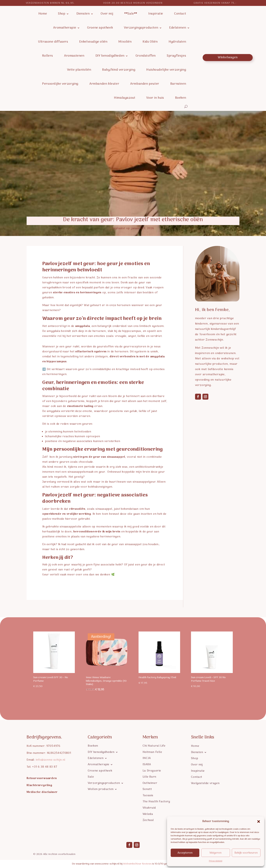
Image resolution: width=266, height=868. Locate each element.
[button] (259, 822)
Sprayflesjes (176, 56)
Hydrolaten (177, 42)
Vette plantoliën (79, 70)
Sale (91, 777)
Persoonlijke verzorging (60, 84)
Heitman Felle (152, 752)
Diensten (83, 14)
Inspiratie (156, 14)
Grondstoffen (146, 56)
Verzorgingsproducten (141, 28)
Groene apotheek (100, 28)
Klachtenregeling (39, 785)
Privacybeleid (216, 861)
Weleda (148, 814)
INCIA (147, 758)
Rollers (48, 56)
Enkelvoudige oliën (93, 42)
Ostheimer (150, 783)
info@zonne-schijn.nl (51, 760)
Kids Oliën (150, 42)
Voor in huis (155, 98)
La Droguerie (152, 770)
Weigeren (215, 853)
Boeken (181, 98)
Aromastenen (74, 56)
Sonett (147, 789)
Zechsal (148, 820)
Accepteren (185, 853)
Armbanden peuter (145, 84)
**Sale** (131, 14)
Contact (180, 14)
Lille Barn (149, 777)
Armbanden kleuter (104, 84)
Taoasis (148, 795)
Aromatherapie (65, 28)
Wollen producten (101, 789)
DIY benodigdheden (110, 56)
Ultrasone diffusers (53, 42)
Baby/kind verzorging (119, 70)
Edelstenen (178, 28)
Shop (62, 14)
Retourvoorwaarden (42, 778)
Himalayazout (125, 98)
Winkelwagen (228, 58)
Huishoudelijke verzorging (166, 70)
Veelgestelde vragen (205, 783)
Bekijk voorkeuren (246, 853)
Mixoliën (125, 42)
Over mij (107, 14)
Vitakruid (149, 808)
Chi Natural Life (154, 746)
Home (43, 14)
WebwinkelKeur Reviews (137, 864)
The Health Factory (156, 801)
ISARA (147, 764)
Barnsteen (178, 84)
